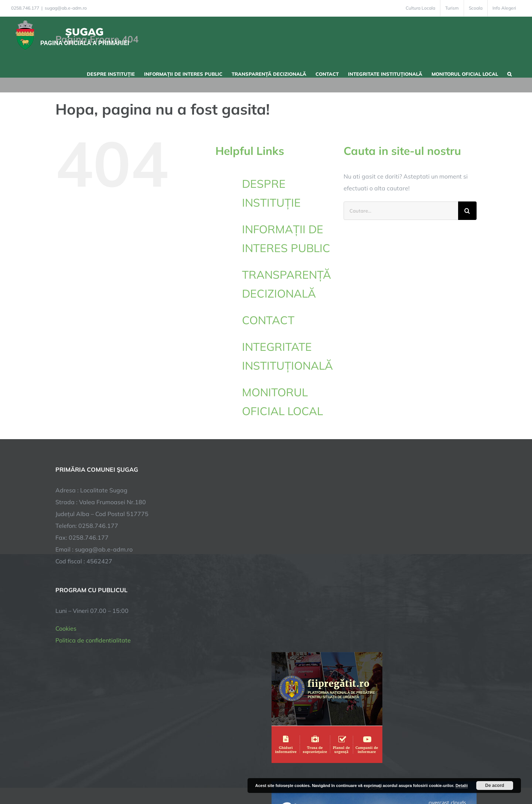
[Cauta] (467, 211)
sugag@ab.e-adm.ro (66, 8)
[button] (509, 73)
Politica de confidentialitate (93, 640)
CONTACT (268, 320)
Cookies (66, 628)
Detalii (462, 786)
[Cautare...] (401, 211)
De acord (495, 786)
